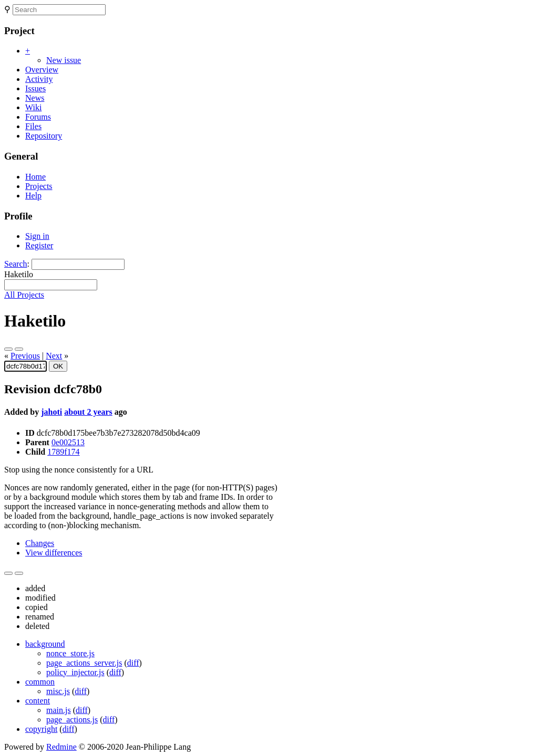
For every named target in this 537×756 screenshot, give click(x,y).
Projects (39, 186)
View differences (54, 553)
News (35, 98)
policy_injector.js (75, 672)
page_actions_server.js (84, 663)
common (40, 682)
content (38, 701)
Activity (39, 79)
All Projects (24, 295)
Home (35, 177)
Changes (40, 543)
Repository (44, 136)
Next (54, 356)
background (45, 644)
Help (33, 196)
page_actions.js (72, 720)
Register (39, 245)
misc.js (58, 691)
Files (33, 126)
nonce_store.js (70, 653)
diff (133, 663)
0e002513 (68, 442)
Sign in (37, 236)
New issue (64, 60)
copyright (41, 729)
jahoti (51, 412)
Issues (35, 88)
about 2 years (88, 412)
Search (16, 264)
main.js (59, 710)
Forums (38, 117)
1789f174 (63, 452)
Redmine (61, 747)
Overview (42, 70)
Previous (25, 356)
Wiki (33, 107)
